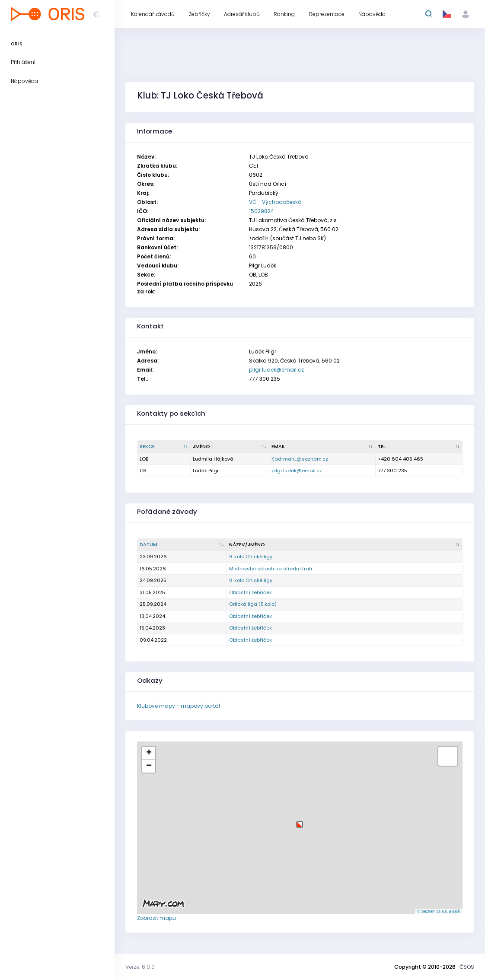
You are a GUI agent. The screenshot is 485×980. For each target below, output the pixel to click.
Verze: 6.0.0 (140, 967)
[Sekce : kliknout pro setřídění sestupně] (164, 447)
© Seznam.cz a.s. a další (439, 911)
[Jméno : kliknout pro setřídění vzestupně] (230, 447)
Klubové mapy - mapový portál (179, 706)
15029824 (262, 211)
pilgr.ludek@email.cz (276, 370)
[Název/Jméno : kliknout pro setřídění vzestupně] (345, 545)
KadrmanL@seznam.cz (300, 459)
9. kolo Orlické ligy (251, 557)
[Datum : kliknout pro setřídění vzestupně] (182, 545)
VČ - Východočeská (275, 202)
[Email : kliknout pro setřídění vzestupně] (322, 447)
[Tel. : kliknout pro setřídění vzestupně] (419, 447)
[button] (300, 821)
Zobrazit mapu (156, 918)
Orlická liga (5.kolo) (253, 604)
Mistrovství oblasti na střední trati (271, 569)
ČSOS (467, 967)
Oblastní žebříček (250, 592)
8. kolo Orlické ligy (251, 580)
